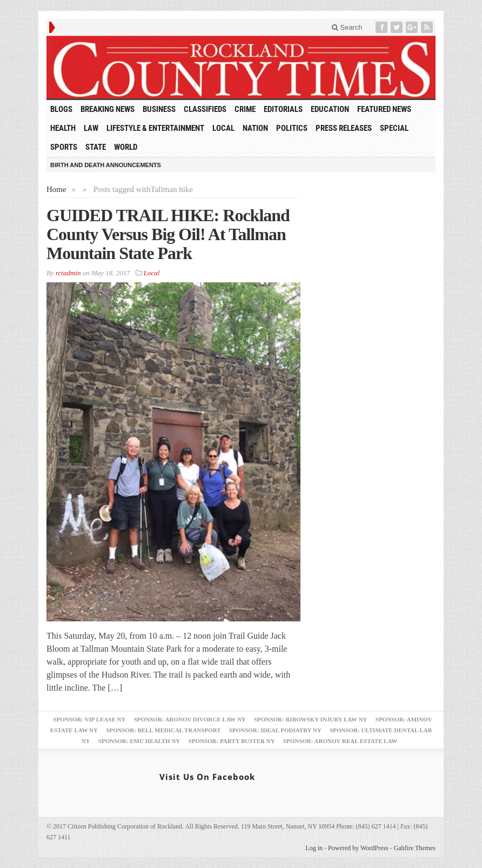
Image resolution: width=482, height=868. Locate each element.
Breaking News (108, 109)
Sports (64, 147)
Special (394, 128)
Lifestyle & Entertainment (155, 128)
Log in (314, 848)
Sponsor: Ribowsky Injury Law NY (310, 719)
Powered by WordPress (358, 848)
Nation (255, 128)
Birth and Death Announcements (106, 165)
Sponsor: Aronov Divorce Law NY (190, 719)
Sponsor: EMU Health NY (139, 741)
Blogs (61, 109)
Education (330, 109)
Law (91, 128)
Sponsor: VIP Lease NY (89, 719)
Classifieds (205, 109)
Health (63, 128)
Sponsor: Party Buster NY (232, 741)
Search (347, 27)
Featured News (384, 109)
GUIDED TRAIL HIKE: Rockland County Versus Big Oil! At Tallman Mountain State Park (168, 234)
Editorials (283, 109)
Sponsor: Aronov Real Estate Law (340, 741)
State (96, 147)
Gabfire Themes (415, 848)
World (126, 147)
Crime (245, 109)
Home (56, 189)
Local (223, 128)
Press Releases (344, 128)
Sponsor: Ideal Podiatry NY (275, 730)
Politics (292, 128)
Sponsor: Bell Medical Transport (163, 730)
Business (159, 109)
